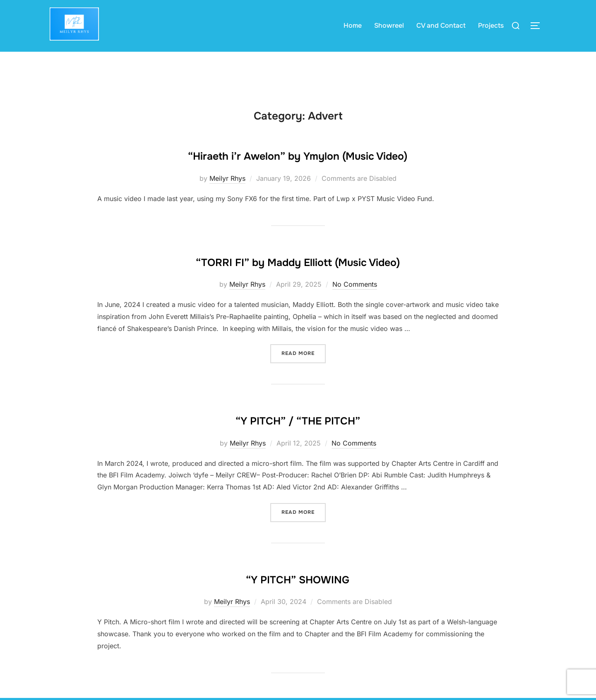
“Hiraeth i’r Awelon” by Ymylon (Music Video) (298, 170)
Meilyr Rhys (227, 194)
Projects (491, 25)
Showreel (389, 25)
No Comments (355, 299)
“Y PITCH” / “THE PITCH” (298, 434)
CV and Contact (441, 25)
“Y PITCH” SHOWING (298, 592)
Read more (304, 368)
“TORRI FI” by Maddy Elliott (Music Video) (298, 276)
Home (353, 25)
